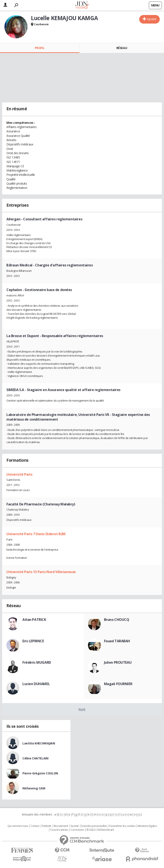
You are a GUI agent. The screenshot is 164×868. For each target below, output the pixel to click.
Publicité (47, 826)
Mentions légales (147, 826)
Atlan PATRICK (34, 620)
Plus (82, 709)
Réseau (122, 48)
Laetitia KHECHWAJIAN (39, 743)
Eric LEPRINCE (33, 641)
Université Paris (19, 474)
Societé (75, 826)
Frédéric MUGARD (37, 662)
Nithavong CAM (34, 788)
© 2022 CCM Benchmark (100, 830)
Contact (35, 826)
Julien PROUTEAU (118, 662)
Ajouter (152, 19)
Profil (40, 48)
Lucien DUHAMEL (36, 684)
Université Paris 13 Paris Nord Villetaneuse (41, 572)
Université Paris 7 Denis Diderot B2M (36, 534)
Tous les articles (59, 830)
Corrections (77, 830)
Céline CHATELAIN (35, 758)
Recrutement (61, 826)
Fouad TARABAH (117, 641)
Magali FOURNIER (118, 684)
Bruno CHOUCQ (117, 620)
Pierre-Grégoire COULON (40, 773)
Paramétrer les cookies (122, 826)
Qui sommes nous (18, 826)
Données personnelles (94, 826)
